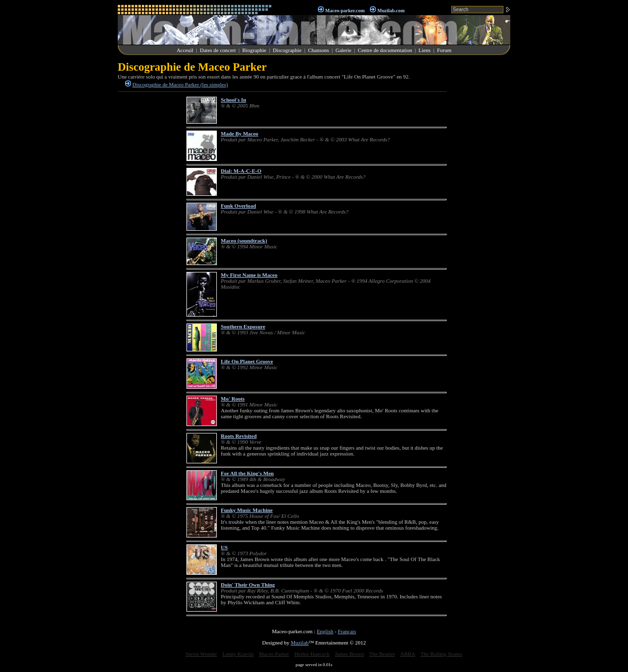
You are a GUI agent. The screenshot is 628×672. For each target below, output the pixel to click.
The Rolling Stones (441, 654)
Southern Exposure (243, 326)
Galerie (343, 50)
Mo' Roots (233, 399)
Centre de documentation (385, 50)
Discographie (287, 50)
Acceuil (185, 50)
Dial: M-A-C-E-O (241, 171)
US (224, 547)
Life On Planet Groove (247, 361)
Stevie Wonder (201, 654)
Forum (444, 50)
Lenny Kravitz (238, 654)
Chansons (319, 50)
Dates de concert (218, 50)
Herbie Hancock (312, 654)
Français (347, 631)
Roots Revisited (239, 436)
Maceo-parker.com (345, 11)
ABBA (408, 654)
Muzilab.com (391, 11)
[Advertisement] (481, 208)
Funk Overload (238, 206)
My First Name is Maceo (249, 275)
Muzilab (300, 643)
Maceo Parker (274, 654)
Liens (424, 50)
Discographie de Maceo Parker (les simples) (180, 84)
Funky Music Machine (247, 510)
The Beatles (382, 654)
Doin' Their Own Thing (248, 585)
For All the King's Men (247, 473)
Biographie (254, 50)
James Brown (350, 654)
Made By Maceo (239, 134)
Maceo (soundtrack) (244, 241)
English (325, 631)
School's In (234, 100)
